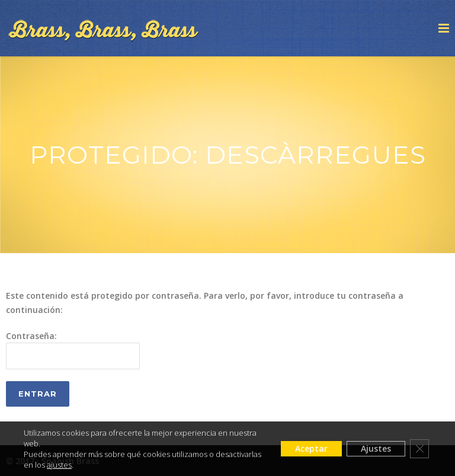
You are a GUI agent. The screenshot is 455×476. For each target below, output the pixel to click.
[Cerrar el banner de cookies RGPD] (419, 449)
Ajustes (376, 448)
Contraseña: (73, 350)
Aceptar (311, 448)
